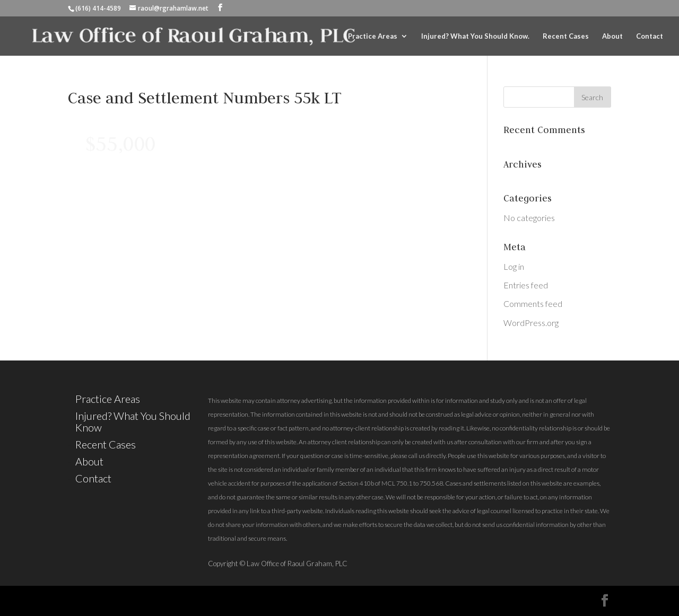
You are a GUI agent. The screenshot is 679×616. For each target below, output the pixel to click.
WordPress (296, 601)
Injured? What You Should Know (133, 421)
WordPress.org (531, 323)
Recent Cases (566, 36)
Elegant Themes (166, 601)
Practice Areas (373, 36)
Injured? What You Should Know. (475, 36)
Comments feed (533, 303)
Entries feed (526, 285)
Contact (650, 36)
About (612, 36)
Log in (514, 266)
